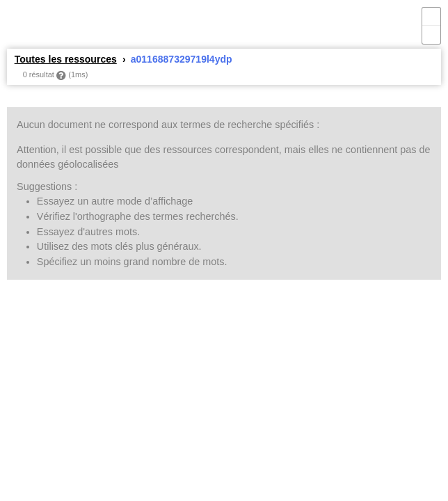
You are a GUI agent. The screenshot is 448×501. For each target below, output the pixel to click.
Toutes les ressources (66, 59)
